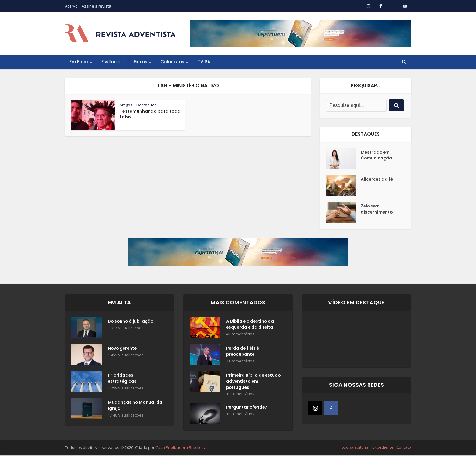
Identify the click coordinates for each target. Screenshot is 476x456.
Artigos (126, 105)
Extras (141, 62)
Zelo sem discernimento (377, 210)
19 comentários (240, 394)
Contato (404, 448)
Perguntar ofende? (247, 408)
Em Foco (79, 62)
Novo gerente (123, 349)
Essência (111, 62)
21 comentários (240, 361)
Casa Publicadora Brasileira (181, 448)
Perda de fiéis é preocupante (243, 352)
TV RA (204, 62)
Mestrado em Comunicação (377, 156)
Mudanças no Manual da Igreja (132, 406)
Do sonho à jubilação (131, 322)
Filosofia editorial (354, 448)
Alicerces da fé (377, 180)
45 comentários (240, 334)
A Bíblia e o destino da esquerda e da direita (251, 325)
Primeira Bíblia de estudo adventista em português (251, 382)
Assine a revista (96, 6)
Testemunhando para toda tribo (150, 114)
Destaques (146, 105)
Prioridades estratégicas (122, 379)
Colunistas (172, 62)
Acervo (71, 6)
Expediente (383, 448)
